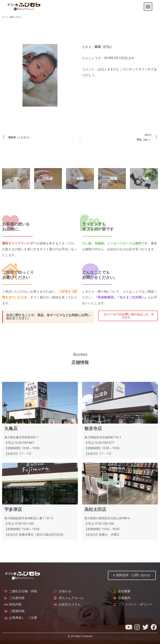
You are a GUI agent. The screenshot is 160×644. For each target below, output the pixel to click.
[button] (148, 7)
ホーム (5, 17)
